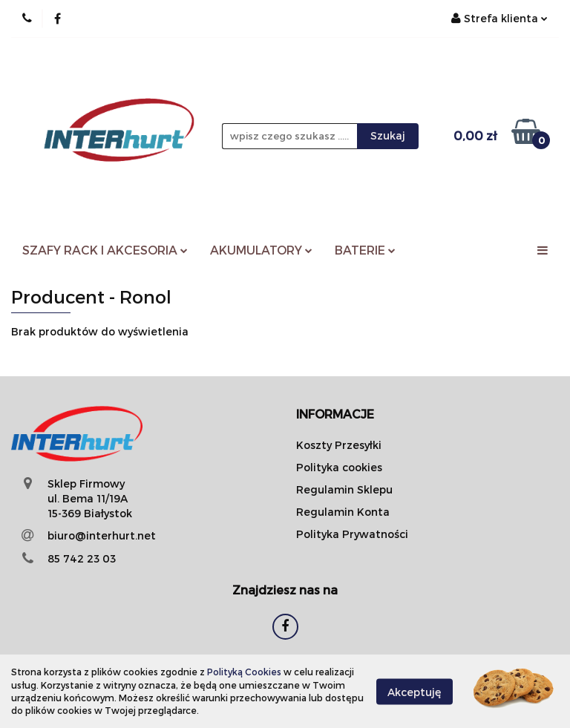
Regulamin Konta (343, 512)
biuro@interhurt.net (102, 535)
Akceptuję (415, 691)
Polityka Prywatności (352, 534)
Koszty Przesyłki (339, 445)
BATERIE (365, 250)
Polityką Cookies (244, 672)
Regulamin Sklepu (344, 489)
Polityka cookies (339, 467)
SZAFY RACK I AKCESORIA (105, 250)
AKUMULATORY (261, 250)
